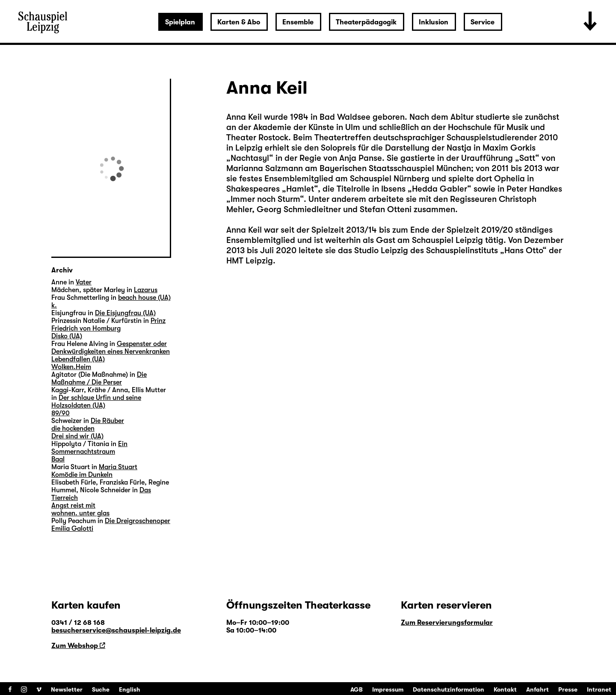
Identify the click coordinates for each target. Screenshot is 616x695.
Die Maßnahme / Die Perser (99, 379)
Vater (84, 282)
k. (54, 305)
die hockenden (73, 429)
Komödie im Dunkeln (82, 475)
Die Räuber (107, 421)
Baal (58, 459)
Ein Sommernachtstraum (89, 448)
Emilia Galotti (72, 529)
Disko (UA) (67, 336)
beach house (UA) (144, 298)
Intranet (599, 689)
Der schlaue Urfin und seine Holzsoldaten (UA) (96, 402)
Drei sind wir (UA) (77, 436)
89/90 (61, 413)
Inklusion (434, 22)
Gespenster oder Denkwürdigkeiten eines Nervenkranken (111, 348)
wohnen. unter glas (80, 513)
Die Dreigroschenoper (138, 521)
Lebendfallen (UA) (78, 359)
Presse (568, 689)
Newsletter (67, 689)
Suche (101, 689)
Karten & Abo (239, 22)
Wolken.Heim (71, 367)
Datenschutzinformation (449, 689)
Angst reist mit (73, 506)
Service (483, 22)
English (130, 689)
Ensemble (298, 22)
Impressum (388, 689)
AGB (357, 689)
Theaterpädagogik (366, 22)
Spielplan (180, 22)
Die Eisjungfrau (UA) (125, 313)
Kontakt (505, 689)
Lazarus (146, 290)
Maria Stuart (118, 467)
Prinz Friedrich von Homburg (108, 325)
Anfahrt (538, 689)
